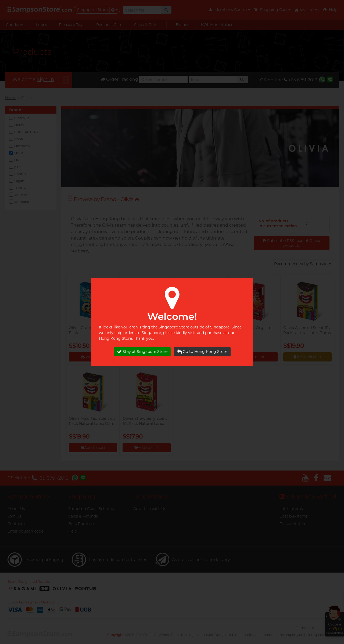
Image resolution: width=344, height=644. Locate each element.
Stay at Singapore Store (142, 352)
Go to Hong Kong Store (202, 352)
